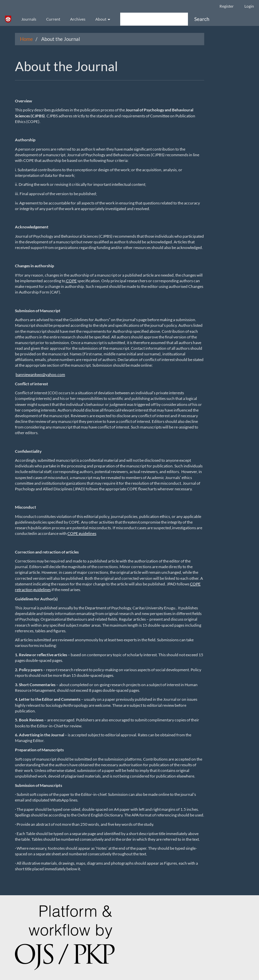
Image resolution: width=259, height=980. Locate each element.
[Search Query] (154, 19)
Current (53, 19)
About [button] (103, 19)
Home (26, 39)
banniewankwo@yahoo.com (40, 374)
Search (202, 19)
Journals (29, 19)
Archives (78, 19)
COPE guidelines (82, 533)
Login (249, 6)
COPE (71, 281)
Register (227, 6)
